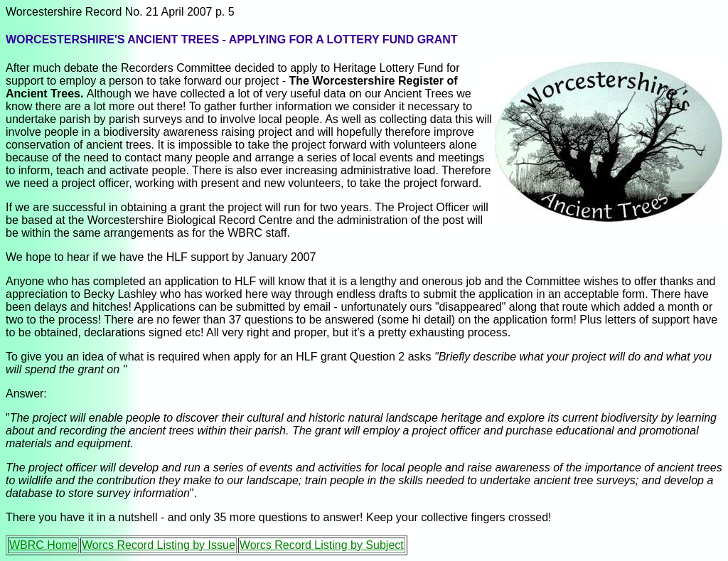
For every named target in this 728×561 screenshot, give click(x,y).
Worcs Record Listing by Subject (322, 545)
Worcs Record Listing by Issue (159, 545)
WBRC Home (43, 545)
